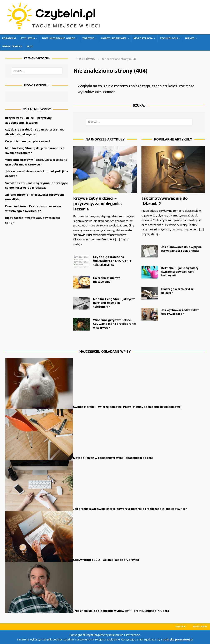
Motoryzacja (143, 38)
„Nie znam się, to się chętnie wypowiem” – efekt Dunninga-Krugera (121, 611)
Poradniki (9, 38)
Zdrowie (88, 38)
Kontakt (181, 627)
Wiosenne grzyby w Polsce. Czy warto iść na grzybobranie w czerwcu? (114, 324)
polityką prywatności (178, 639)
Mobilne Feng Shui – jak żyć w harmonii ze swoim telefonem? (114, 303)
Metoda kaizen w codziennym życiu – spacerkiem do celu (113, 458)
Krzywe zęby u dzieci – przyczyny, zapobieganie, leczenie (97, 203)
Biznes (190, 38)
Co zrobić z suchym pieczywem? (28, 141)
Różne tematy (12, 46)
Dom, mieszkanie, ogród (59, 38)
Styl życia (28, 38)
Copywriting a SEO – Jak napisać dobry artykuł (106, 560)
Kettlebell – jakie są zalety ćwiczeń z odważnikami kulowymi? (180, 272)
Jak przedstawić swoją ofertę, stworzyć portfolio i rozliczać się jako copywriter (130, 509)
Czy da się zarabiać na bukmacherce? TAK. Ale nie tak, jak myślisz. (112, 261)
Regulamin (200, 627)
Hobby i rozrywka (114, 38)
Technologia (169, 38)
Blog (30, 46)
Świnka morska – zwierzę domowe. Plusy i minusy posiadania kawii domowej (127, 407)
